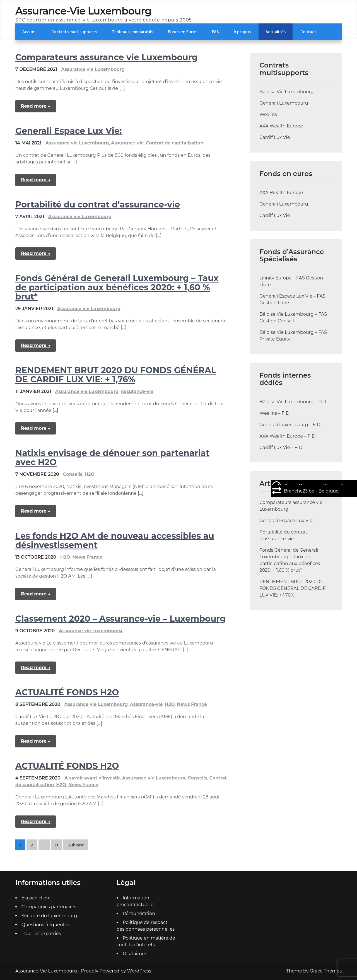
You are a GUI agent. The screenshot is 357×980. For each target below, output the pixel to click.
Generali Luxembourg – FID (290, 425)
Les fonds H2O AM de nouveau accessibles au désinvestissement (115, 540)
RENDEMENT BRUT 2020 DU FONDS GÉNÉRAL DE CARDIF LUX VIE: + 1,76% (116, 375)
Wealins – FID (274, 413)
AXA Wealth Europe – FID (287, 436)
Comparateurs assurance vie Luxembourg (106, 57)
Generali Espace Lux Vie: (69, 131)
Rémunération (139, 913)
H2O (90, 474)
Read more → (36, 106)
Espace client (36, 898)
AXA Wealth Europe (281, 126)
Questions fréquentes (45, 925)
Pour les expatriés (41, 934)
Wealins (268, 114)
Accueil (29, 32)
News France (87, 557)
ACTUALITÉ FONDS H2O (67, 692)
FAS (215, 32)
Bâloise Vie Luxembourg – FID (293, 402)
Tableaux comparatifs (132, 32)
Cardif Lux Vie (275, 137)
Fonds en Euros (183, 32)
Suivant (76, 845)
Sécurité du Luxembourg (49, 916)
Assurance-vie (127, 143)
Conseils (73, 474)
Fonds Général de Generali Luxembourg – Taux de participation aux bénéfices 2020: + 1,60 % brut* (117, 287)
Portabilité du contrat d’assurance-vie (98, 205)
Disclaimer (135, 954)
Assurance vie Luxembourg (93, 69)
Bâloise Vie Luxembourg (287, 92)
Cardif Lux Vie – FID (281, 447)
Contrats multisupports (74, 32)
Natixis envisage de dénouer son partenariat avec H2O (112, 458)
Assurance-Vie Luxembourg (83, 11)
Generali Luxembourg (284, 103)
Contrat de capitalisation (175, 143)
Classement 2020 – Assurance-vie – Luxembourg (120, 619)
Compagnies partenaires (49, 907)
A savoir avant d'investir (92, 778)
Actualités (276, 32)
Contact (308, 32)
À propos (242, 32)
